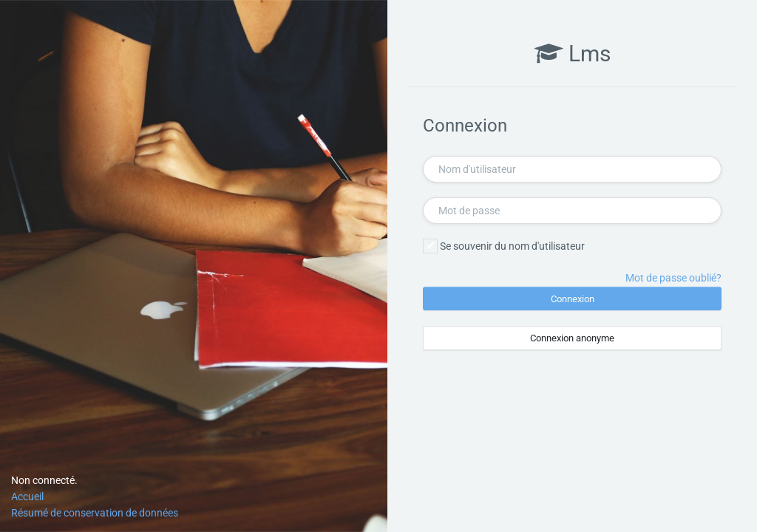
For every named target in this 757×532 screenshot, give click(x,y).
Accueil (27, 497)
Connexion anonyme (572, 338)
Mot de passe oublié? (673, 278)
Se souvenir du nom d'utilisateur (512, 246)
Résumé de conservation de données (95, 513)
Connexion (573, 299)
